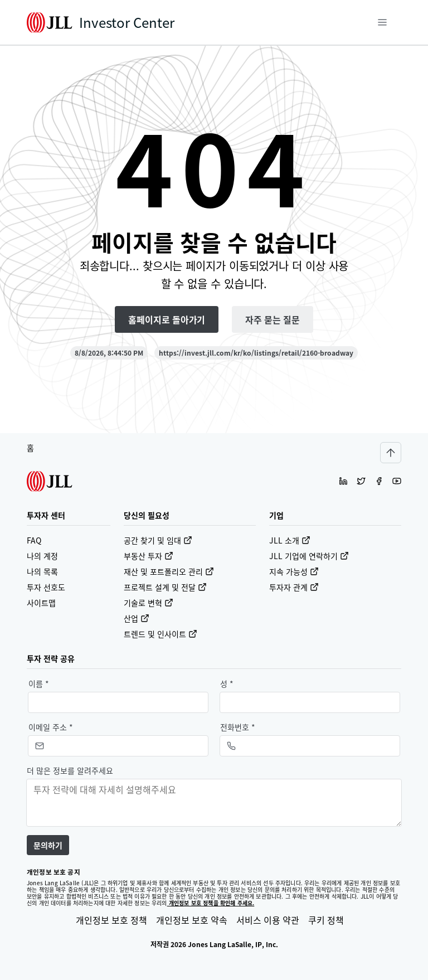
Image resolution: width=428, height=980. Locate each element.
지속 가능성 (294, 571)
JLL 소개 (290, 540)
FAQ (34, 540)
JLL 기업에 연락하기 (309, 556)
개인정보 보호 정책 (111, 920)
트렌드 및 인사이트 (160, 634)
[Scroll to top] (391, 453)
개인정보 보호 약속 (192, 920)
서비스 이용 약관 (268, 920)
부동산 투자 (149, 556)
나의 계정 (42, 556)
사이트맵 (41, 603)
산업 (137, 618)
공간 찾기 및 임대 (158, 540)
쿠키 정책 (326, 920)
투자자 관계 (294, 587)
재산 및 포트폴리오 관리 (169, 571)
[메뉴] (382, 22)
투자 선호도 (46, 587)
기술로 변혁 (149, 603)
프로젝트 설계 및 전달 (165, 587)
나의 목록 (42, 571)
